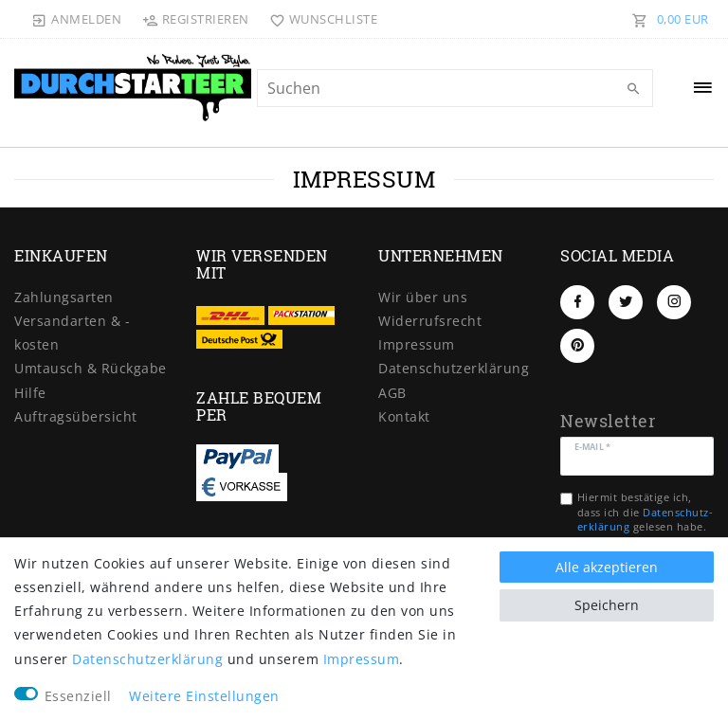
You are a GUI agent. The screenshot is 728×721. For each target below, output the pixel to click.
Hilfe (30, 393)
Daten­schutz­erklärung (454, 368)
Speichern (607, 605)
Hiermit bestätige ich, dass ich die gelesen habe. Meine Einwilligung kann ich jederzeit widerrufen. (645, 526)
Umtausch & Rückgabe (91, 368)
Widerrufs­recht (430, 321)
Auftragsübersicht (76, 416)
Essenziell (78, 696)
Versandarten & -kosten (72, 333)
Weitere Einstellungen (204, 696)
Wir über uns (423, 297)
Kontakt (404, 416)
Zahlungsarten (64, 297)
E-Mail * (592, 446)
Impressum (417, 344)
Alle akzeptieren (607, 567)
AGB (392, 393)
